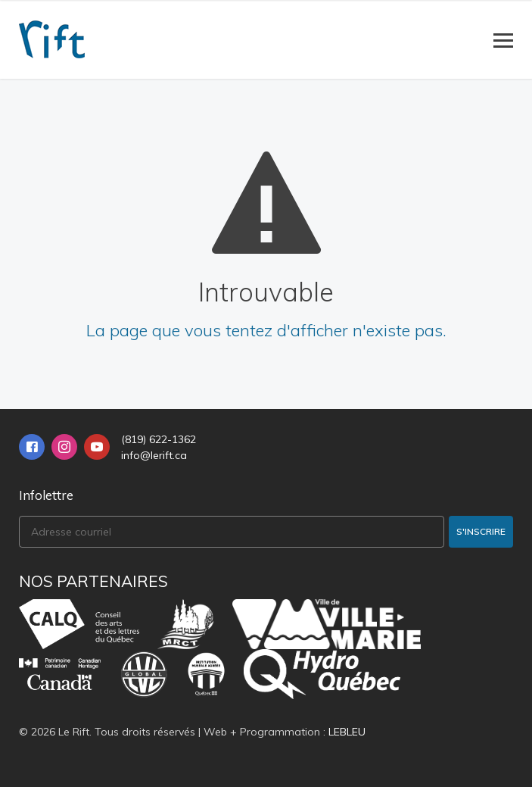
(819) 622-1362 (159, 439)
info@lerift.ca (154, 455)
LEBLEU (347, 732)
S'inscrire (481, 531)
